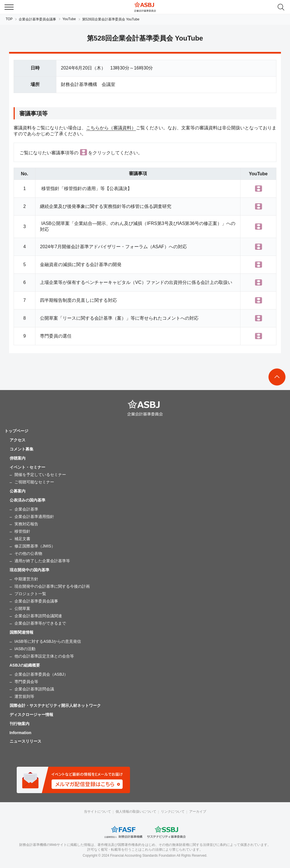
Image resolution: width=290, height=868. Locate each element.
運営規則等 (24, 696)
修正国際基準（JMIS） (35, 546)
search (281, 7)
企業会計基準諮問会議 (34, 689)
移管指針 (22, 531)
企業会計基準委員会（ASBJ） (41, 674)
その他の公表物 (28, 553)
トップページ (16, 431)
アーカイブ (198, 812)
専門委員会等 (26, 682)
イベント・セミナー (27, 467)
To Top (277, 377)
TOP (9, 19)
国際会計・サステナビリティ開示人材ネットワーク (55, 705)
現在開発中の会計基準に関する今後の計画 (52, 586)
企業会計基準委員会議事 (37, 19)
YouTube (69, 19)
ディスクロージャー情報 (31, 715)
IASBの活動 (25, 649)
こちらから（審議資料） (111, 128)
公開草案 (22, 608)
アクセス (18, 440)
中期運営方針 (26, 579)
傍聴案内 (18, 458)
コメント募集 (22, 449)
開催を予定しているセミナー (40, 475)
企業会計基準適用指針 (34, 517)
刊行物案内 (20, 724)
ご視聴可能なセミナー (34, 482)
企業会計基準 (26, 509)
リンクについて (173, 812)
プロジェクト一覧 (30, 594)
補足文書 (22, 539)
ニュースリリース (25, 741)
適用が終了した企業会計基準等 (42, 561)
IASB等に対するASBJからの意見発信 (48, 641)
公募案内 (18, 491)
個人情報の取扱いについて (136, 812)
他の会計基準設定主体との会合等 (44, 656)
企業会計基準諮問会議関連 (38, 616)
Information (21, 733)
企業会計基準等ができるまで (40, 623)
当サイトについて (97, 812)
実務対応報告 (26, 524)
